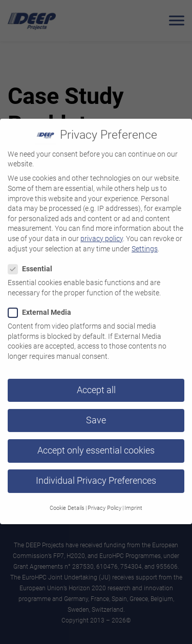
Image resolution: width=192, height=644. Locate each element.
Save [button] (96, 414)
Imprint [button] (133, 502)
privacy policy (102, 232)
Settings (145, 242)
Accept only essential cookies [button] (96, 444)
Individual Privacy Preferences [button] (96, 475)
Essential (33, 263)
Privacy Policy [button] (104, 502)
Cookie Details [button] (67, 502)
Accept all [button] (96, 384)
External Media (43, 306)
